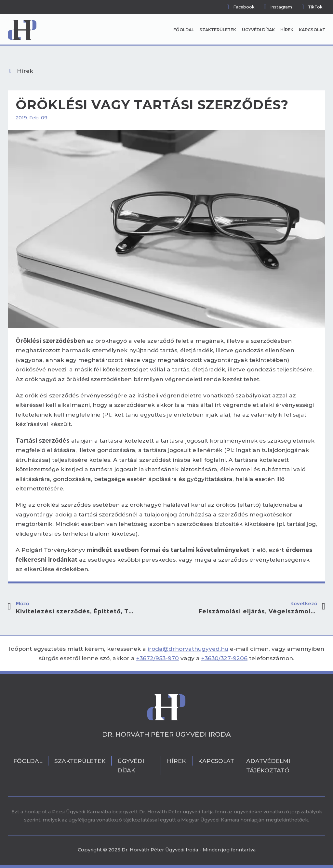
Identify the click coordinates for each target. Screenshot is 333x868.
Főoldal (184, 30)
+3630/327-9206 (224, 658)
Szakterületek (218, 30)
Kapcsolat (312, 30)
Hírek (287, 30)
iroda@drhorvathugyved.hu (188, 649)
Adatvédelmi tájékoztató (268, 766)
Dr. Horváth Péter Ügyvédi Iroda (166, 734)
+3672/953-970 (158, 658)
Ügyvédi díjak (258, 30)
